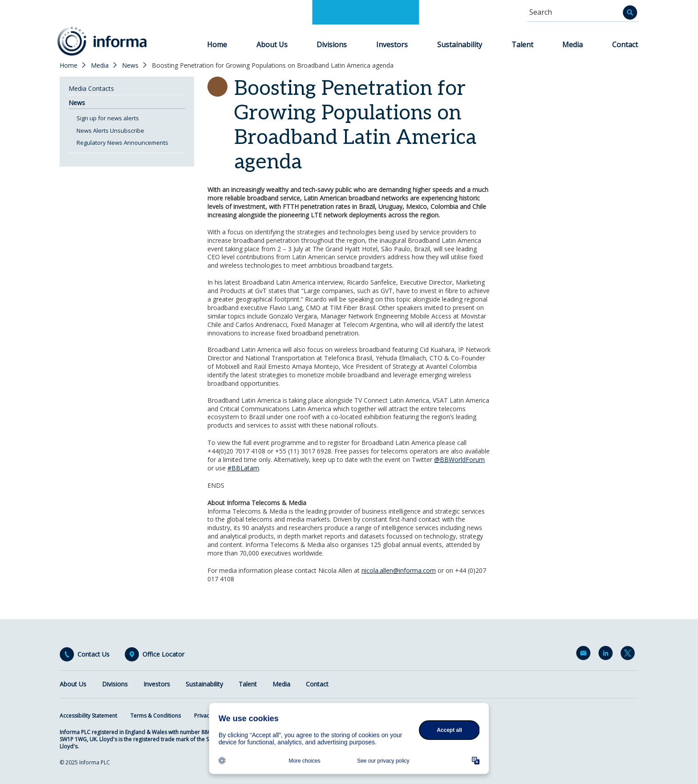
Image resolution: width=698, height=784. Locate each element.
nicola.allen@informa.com (399, 570)
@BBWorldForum (459, 459)
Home (217, 45)
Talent (522, 45)
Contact (625, 45)
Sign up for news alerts (108, 118)
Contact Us (93, 654)
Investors (392, 45)
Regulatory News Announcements (122, 143)
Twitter (629, 655)
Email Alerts (585, 655)
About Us (272, 45)
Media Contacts (91, 88)
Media (572, 45)
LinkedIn (607, 655)
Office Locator (163, 654)
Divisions (332, 45)
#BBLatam (243, 468)
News (130, 65)
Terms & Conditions (156, 716)
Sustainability (460, 45)
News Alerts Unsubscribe (110, 131)
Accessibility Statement (88, 716)
